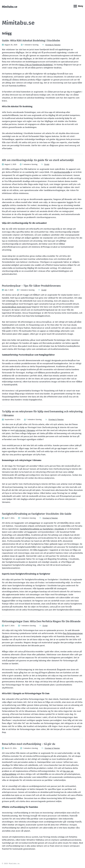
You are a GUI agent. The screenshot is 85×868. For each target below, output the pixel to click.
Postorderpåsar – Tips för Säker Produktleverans (31, 286)
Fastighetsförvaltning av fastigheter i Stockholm (42, 529)
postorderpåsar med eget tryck (16, 307)
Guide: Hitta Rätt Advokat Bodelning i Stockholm (31, 41)
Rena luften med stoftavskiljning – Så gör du (29, 744)
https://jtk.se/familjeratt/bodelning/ (36, 65)
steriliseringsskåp (62, 172)
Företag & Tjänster (53, 45)
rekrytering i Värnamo (25, 430)
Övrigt (47, 164)
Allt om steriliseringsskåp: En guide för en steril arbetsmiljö (38, 160)
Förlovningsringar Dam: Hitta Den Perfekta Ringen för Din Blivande (41, 621)
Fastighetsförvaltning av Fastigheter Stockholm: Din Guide (37, 514)
